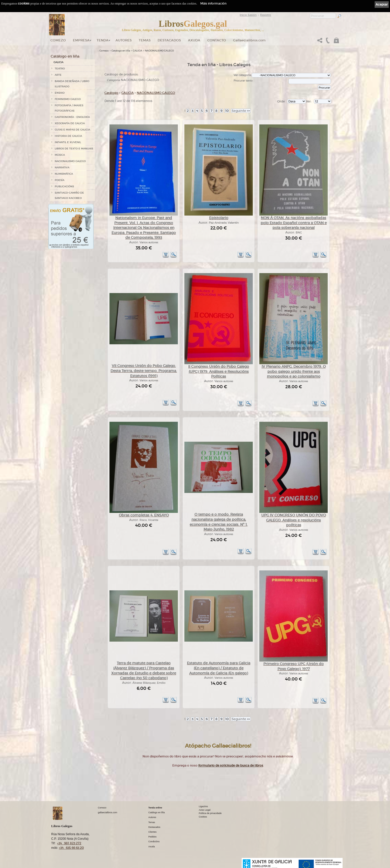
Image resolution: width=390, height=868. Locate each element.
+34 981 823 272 (69, 843)
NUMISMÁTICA (64, 174)
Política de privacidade (210, 813)
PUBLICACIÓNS (64, 186)
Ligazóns (203, 806)
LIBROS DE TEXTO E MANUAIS (74, 149)
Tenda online (155, 808)
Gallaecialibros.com (249, 40)
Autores (124, 40)
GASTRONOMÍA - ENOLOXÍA (72, 117)
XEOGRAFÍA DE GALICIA (70, 123)
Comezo (58, 40)
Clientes (152, 832)
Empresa (81, 40)
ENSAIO (60, 93)
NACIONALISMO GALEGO (70, 161)
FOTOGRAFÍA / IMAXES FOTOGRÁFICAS (69, 108)
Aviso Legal (205, 810)
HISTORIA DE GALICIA (68, 136)
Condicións (154, 841)
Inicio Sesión (248, 15)
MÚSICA (60, 155)
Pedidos (152, 837)
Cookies (203, 817)
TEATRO (60, 69)
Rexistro (266, 15)
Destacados (154, 827)
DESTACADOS (169, 40)
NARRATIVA (62, 167)
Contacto (217, 40)
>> (241, 111)
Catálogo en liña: (65, 56)
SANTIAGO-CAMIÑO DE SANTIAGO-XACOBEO (69, 195)
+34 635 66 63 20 (71, 848)
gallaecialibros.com (108, 812)
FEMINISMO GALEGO (68, 99)
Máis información (213, 3)
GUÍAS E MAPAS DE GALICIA (72, 130)
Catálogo (111, 93)
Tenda (103, 40)
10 (227, 111)
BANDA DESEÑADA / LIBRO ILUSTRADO (72, 84)
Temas (145, 40)
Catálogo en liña (121, 51)
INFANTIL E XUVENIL (68, 142)
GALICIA (58, 62)
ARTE (58, 75)
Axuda (194, 40)
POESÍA (60, 180)
